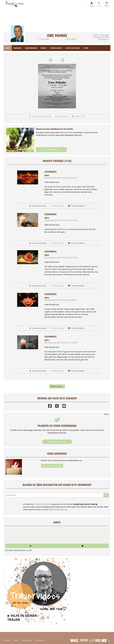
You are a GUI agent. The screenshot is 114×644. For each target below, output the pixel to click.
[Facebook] (50, 405)
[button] (51, 61)
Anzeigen (18, 48)
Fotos (86, 48)
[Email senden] (54, 495)
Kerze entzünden (38, 206)
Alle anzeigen (62, 116)
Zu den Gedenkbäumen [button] (51, 150)
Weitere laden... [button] (57, 386)
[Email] (64, 405)
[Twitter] (57, 405)
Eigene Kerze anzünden (52, 466)
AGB (16, 640)
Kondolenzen (56, 48)
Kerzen (43, 48)
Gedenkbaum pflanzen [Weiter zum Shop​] (57, 442)
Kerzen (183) (78, 116)
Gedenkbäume (31, 48)
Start (8, 48)
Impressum (40, 640)
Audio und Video (73, 48)
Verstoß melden (76, 206)
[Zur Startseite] (15, 4)
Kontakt (7, 640)
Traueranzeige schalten (40, 116)
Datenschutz (26, 640)
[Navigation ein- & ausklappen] (107, 4)
